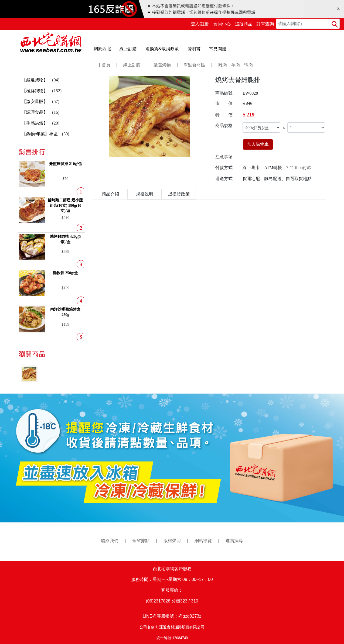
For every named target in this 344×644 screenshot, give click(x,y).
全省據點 (141, 541)
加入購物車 (258, 144)
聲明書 (194, 49)
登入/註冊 (200, 24)
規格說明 (145, 194)
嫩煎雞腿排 (65, 164)
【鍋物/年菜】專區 (40, 134)
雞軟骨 (65, 273)
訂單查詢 (265, 24)
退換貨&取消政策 (162, 49)
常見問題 (218, 49)
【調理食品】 (35, 112)
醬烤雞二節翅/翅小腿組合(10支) (65, 205)
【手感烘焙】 (35, 123)
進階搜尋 (234, 541)
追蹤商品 (244, 24)
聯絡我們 (110, 541)
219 (66, 218)
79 (66, 179)
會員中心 (222, 24)
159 (66, 324)
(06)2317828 (158, 601)
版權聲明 (172, 541)
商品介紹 (110, 194)
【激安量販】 (35, 101)
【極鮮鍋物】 (35, 91)
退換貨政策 (179, 194)
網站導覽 (203, 541)
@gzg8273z (190, 616)
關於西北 (102, 49)
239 (66, 252)
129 (66, 288)
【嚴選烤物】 (35, 80)
